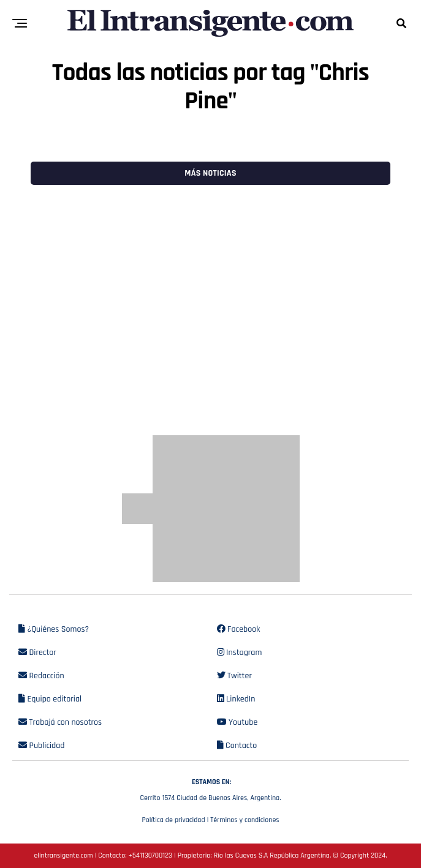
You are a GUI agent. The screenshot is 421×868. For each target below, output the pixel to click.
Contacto (237, 746)
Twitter (234, 676)
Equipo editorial (50, 699)
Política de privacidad (173, 820)
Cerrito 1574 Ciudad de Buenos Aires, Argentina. (210, 788)
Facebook (239, 629)
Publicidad (41, 746)
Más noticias (210, 173)
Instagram (240, 653)
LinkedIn (236, 699)
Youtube (237, 722)
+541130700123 (150, 855)
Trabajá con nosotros (60, 722)
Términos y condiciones (245, 820)
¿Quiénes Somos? (54, 629)
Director (37, 653)
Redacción (41, 676)
